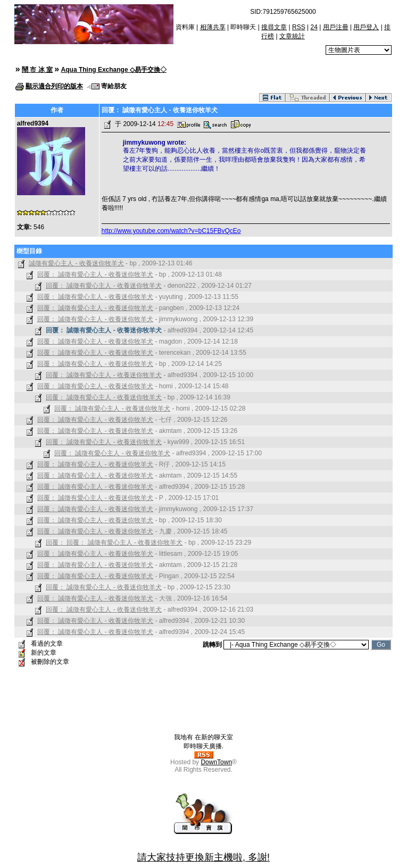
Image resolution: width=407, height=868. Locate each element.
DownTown (216, 762)
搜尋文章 (274, 27)
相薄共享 (213, 27)
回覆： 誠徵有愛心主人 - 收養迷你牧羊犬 (95, 274)
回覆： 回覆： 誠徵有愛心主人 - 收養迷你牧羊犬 (114, 542)
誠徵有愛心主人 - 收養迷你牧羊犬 (76, 263)
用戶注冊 (336, 27)
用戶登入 (366, 27)
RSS (299, 27)
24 (314, 27)
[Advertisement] (204, 709)
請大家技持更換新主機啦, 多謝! (203, 857)
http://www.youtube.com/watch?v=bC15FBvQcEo (171, 231)
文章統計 (292, 36)
